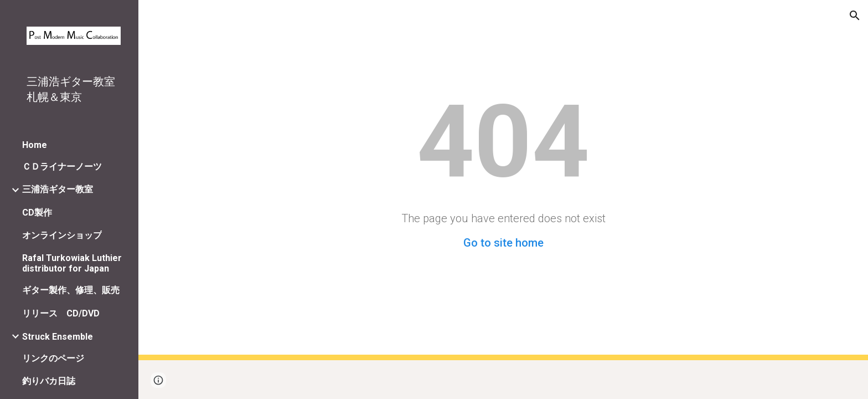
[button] (855, 16)
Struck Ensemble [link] (58, 337)
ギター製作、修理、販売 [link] (71, 290)
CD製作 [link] (37, 213)
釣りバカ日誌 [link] (49, 381)
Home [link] (35, 145)
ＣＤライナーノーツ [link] (62, 167)
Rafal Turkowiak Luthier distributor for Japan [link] (72, 263)
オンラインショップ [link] (62, 235)
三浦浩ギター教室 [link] (58, 189)
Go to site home (503, 243)
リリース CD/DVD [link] (61, 313)
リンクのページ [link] (53, 358)
